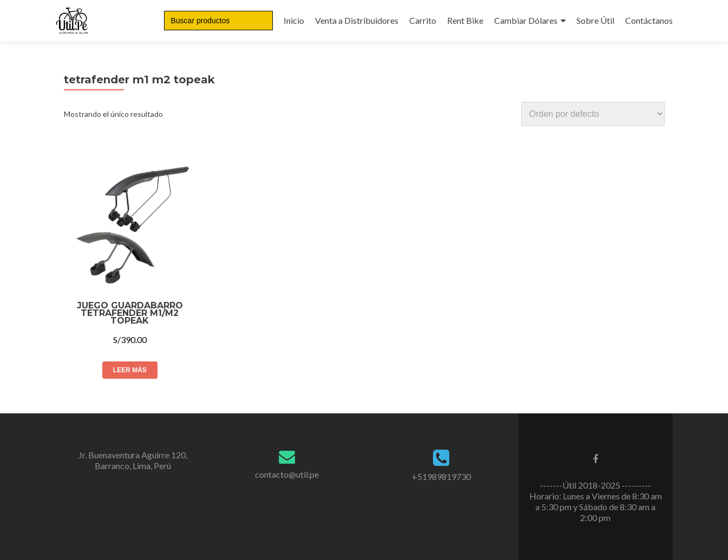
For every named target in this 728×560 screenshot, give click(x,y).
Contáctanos (649, 20)
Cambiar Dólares (526, 20)
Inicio (294, 20)
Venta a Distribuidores (357, 20)
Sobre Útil (595, 20)
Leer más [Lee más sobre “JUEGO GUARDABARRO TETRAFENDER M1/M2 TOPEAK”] (130, 370)
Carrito (423, 20)
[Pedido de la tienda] (593, 114)
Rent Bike (465, 20)
